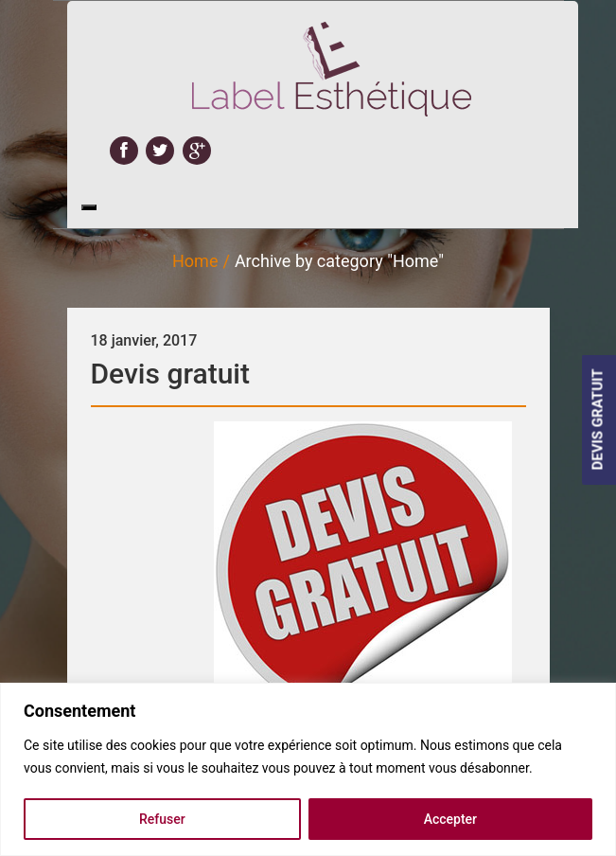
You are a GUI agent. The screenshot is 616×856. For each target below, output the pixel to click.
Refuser (162, 819)
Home (195, 261)
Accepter (450, 819)
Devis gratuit (170, 374)
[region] (308, 769)
